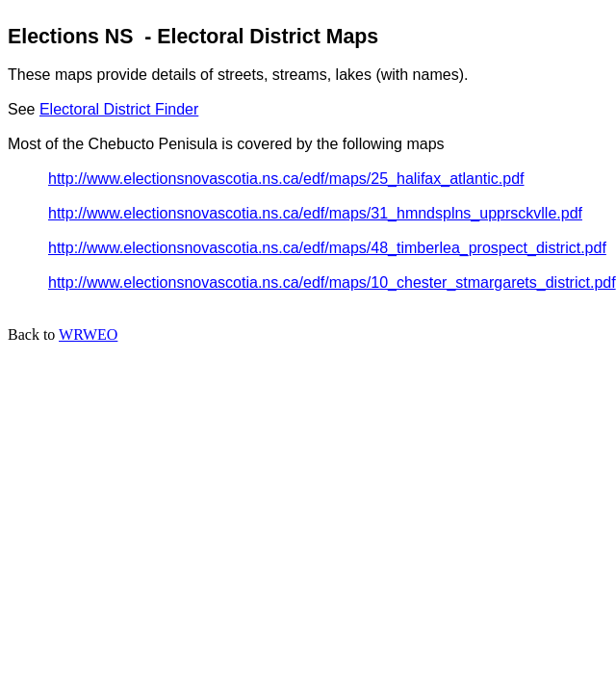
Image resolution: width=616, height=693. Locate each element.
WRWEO (88, 334)
